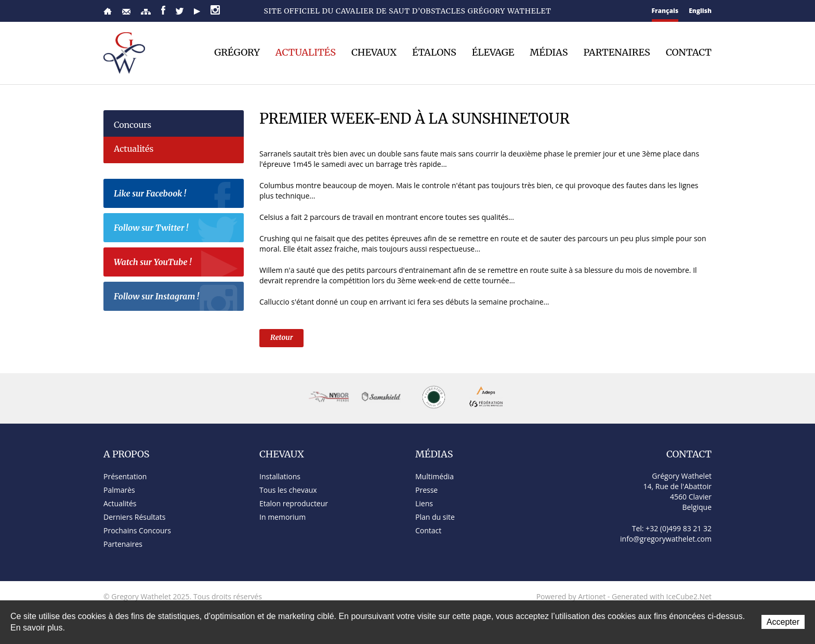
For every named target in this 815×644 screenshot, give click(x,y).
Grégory (237, 52)
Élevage (493, 52)
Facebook (163, 10)
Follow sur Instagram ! (176, 298)
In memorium (282, 517)
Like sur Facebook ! (176, 195)
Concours (133, 125)
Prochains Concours (137, 530)
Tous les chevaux (288, 490)
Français (665, 11)
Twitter (180, 11)
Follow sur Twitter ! (176, 229)
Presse (426, 490)
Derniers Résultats (134, 517)
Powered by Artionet (571, 596)
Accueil (108, 11)
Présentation (125, 476)
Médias (549, 52)
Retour (281, 337)
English (700, 11)
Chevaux (374, 52)
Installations (280, 476)
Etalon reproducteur (294, 503)
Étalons (434, 52)
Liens (424, 503)
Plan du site (146, 12)
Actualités (306, 52)
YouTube (197, 11)
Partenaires (617, 52)
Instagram (215, 10)
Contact (126, 12)
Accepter (783, 622)
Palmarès (119, 490)
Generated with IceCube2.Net (662, 596)
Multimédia (435, 476)
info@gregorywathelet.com (666, 539)
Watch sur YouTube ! (176, 264)
